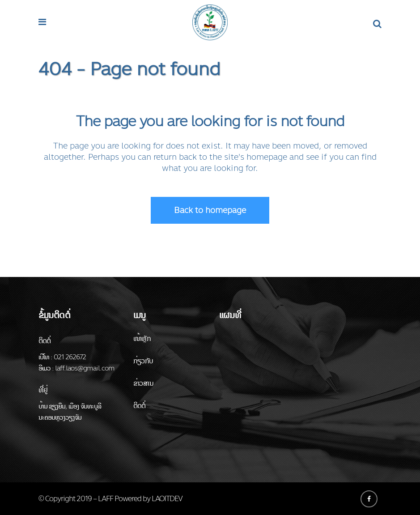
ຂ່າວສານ (143, 383)
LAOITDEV (167, 499)
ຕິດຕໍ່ (140, 406)
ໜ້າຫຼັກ (142, 338)
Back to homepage (210, 210)
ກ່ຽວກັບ (143, 361)
